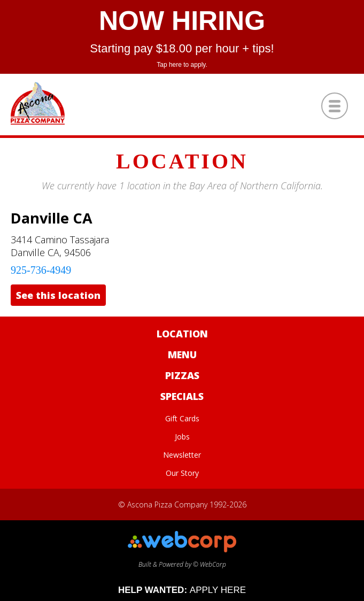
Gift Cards (182, 418)
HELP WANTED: (182, 590)
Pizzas (182, 375)
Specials (182, 396)
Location (182, 334)
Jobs (182, 437)
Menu (182, 355)
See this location (58, 295)
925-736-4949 (41, 270)
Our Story (182, 473)
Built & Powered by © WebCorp (182, 560)
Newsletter (182, 455)
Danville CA (52, 218)
